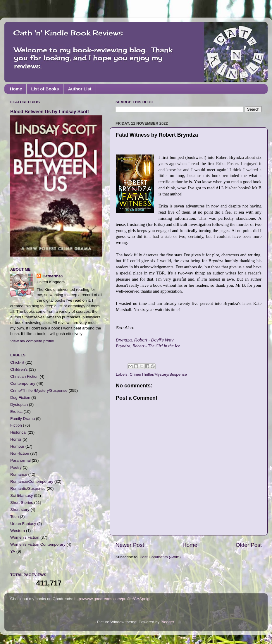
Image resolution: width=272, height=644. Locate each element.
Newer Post (130, 545)
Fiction (16, 425)
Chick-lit (17, 362)
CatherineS (53, 276)
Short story (20, 510)
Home (16, 89)
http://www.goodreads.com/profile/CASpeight (113, 599)
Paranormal (20, 460)
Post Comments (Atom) (160, 557)
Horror (16, 439)
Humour (17, 446)
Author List (80, 89)
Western (18, 531)
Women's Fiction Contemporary (38, 544)
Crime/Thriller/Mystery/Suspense (158, 374)
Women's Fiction (25, 537)
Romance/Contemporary (32, 481)
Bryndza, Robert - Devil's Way (145, 340)
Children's (19, 369)
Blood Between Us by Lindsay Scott (50, 112)
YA (13, 551)
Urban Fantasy (23, 524)
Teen (14, 517)
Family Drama (23, 419)
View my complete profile (32, 341)
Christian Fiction (24, 376)
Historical (18, 432)
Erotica (16, 412)
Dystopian (19, 405)
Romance (19, 474)
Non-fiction (20, 453)
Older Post (249, 545)
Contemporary (23, 383)
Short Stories (22, 503)
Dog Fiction (20, 397)
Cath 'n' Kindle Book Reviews (68, 33)
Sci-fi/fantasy (21, 496)
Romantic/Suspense (28, 488)
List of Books (45, 89)
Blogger (167, 622)
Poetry (16, 467)
